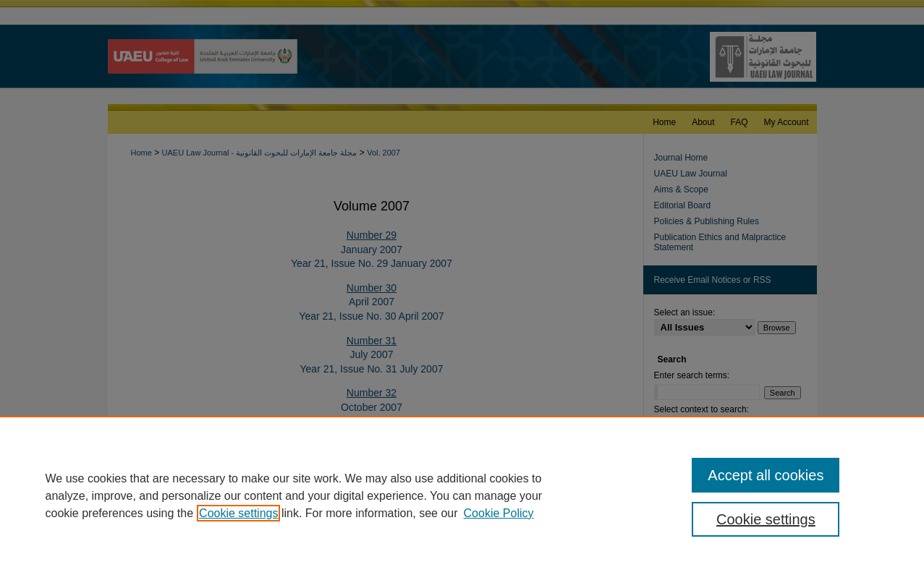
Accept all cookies (766, 475)
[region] (462, 495)
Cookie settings (238, 513)
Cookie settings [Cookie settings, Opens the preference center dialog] (766, 519)
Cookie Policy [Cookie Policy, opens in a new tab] (499, 513)
